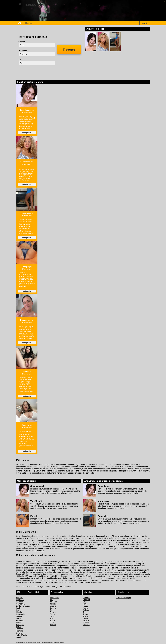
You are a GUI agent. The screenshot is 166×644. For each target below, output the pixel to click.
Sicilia (19, 627)
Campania (20, 604)
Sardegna (20, 625)
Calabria (20, 602)
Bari (51, 600)
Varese (86, 621)
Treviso (86, 616)
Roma (85, 608)
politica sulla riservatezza (53, 642)
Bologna (53, 604)
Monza (52, 621)
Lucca (52, 616)
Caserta (53, 606)
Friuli (18, 608)
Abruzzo (20, 598)
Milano (52, 618)
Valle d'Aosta (21, 635)
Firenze (53, 612)
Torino (86, 612)
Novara (53, 623)
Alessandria (54, 598)
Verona (86, 623)
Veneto (19, 637)
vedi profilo (27, 133)
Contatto (62, 642)
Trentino (19, 631)
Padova (53, 625)
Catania (53, 608)
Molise (19, 618)
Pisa (85, 602)
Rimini (86, 606)
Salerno (86, 610)
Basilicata (20, 600)
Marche (19, 616)
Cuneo (52, 610)
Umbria (19, 633)
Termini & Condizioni (42, 642)
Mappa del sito (32, 642)
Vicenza (86, 625)
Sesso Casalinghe (124, 598)
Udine (85, 618)
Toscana (20, 629)
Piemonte (20, 621)
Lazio (18, 610)
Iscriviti (145, 23)
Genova (53, 614)
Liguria (19, 612)
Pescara (86, 600)
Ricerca (28, 23)
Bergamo (53, 602)
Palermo (86, 598)
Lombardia (21, 614)
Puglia (19, 623)
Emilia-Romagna (23, 606)
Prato (85, 604)
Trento (86, 614)
